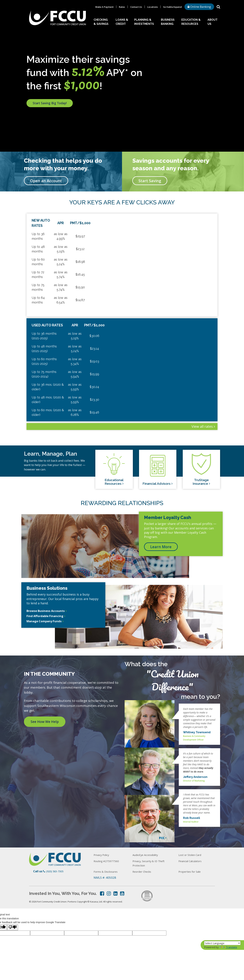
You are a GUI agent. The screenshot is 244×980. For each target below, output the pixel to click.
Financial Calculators (193, 861)
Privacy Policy (103, 855)
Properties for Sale (191, 872)
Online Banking (199, 7)
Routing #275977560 (108, 861)
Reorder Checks (143, 872)
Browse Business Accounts (47, 611)
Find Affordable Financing (46, 617)
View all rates (202, 426)
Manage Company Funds (45, 622)
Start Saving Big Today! (54, 108)
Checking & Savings (101, 22)
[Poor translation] (13, 928)
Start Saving (150, 181)
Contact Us (136, 7)
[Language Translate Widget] (222, 943)
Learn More (161, 547)
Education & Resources (191, 22)
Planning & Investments (144, 22)
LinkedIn (115, 893)
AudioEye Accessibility (148, 855)
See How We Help (46, 722)
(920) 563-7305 (56, 871)
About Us (213, 22)
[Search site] (218, 7)
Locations (153, 7)
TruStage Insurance (200, 483)
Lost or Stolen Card (191, 855)
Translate (228, 947)
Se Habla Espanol (173, 7)
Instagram (109, 893)
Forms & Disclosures (107, 872)
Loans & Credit (122, 22)
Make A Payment (104, 7)
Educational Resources (114, 483)
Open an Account (46, 181)
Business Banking (168, 22)
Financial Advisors (157, 483)
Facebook (102, 893)
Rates (122, 7)
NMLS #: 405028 (105, 878)
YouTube (122, 893)
